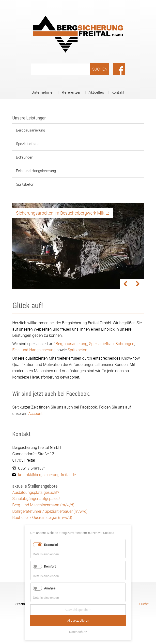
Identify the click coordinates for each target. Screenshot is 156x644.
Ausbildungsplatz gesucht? (36, 492)
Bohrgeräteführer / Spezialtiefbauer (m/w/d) (50, 511)
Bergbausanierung (31, 130)
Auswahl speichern (78, 610)
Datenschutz (78, 632)
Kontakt (118, 92)
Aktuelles (96, 92)
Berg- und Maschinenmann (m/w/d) (43, 505)
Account (35, 414)
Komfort (50, 566)
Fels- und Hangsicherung (36, 171)
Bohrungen (25, 157)
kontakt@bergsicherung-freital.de (47, 475)
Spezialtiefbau (27, 144)
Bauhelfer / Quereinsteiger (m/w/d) (42, 518)
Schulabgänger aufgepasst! (36, 499)
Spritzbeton (25, 184)
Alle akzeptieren (78, 621)
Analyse (50, 588)
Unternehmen (43, 92)
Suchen (100, 69)
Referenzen (71, 92)
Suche (144, 604)
